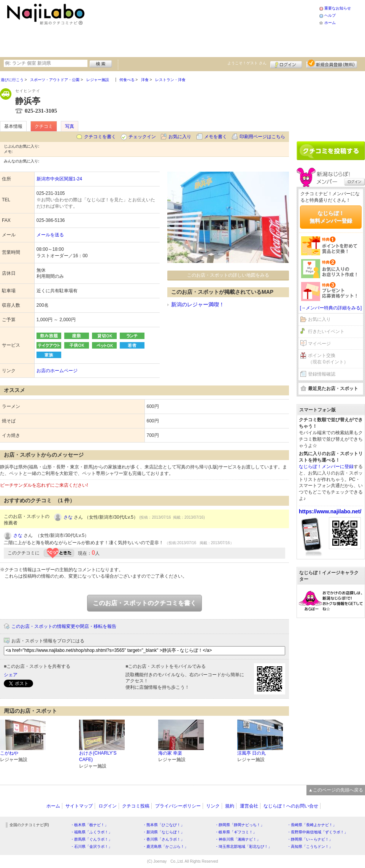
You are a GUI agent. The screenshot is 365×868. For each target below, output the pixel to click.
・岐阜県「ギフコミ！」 (236, 832)
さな (68, 517)
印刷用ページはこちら (262, 137)
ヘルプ (330, 15)
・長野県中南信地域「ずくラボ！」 (317, 832)
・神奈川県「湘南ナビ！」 (238, 839)
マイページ (319, 344)
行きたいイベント (326, 331)
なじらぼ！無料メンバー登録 (331, 217)
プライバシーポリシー (178, 806)
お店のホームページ (57, 371)
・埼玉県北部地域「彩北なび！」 (243, 846)
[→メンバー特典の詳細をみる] (331, 308)
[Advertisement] (142, 28)
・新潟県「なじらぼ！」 (163, 832)
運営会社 (249, 806)
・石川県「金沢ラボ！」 (91, 846)
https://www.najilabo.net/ (330, 511)
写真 (70, 126)
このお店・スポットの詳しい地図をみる (228, 275)
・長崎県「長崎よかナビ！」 (312, 825)
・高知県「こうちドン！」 (310, 846)
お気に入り (180, 137)
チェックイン (142, 137)
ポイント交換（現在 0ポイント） (328, 359)
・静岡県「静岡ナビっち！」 (240, 825)
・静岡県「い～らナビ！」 (310, 839)
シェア (11, 675)
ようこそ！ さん (247, 63)
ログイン (286, 64)
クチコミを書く (100, 137)
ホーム (330, 23)
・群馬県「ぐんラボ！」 (91, 839)
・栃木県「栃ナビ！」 (89, 825)
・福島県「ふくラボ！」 (91, 832)
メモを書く (216, 137)
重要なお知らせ (338, 8)
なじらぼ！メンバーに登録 (326, 467)
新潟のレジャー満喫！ (198, 304)
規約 (230, 806)
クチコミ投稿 (136, 806)
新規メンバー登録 (332, 64)
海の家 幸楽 (170, 753)
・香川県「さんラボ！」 (163, 839)
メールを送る (50, 235)
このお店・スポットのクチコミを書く (144, 603)
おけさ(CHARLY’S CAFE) (98, 756)
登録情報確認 (322, 374)
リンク (213, 806)
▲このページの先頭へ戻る (336, 790)
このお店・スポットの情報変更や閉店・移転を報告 (64, 626)
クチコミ (44, 126)
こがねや (9, 753)
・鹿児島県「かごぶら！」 (165, 846)
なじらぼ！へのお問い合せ (291, 806)
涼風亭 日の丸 (252, 753)
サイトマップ (79, 806)
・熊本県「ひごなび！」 (163, 825)
